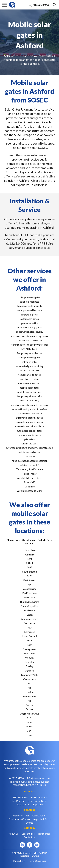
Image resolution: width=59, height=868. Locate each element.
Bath (29, 645)
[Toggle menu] (4, 5)
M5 (29, 701)
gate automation (29, 323)
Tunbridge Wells (30, 675)
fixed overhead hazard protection (30, 461)
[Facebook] (30, 845)
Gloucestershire (29, 619)
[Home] (12, 3)
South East (30, 653)
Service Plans (23, 804)
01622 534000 (39, 5)
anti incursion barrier (30, 452)
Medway (29, 658)
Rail (28, 816)
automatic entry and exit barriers (30, 409)
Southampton (30, 572)
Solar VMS (29, 482)
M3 (29, 628)
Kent (29, 559)
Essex (29, 615)
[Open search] (54, 5)
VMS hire (30, 486)
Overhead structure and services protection (29, 448)
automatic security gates (29, 418)
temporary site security (29, 396)
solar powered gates (29, 297)
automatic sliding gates (29, 327)
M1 (29, 683)
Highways (18, 816)
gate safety (29, 439)
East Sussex (29, 580)
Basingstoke (30, 649)
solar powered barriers (30, 310)
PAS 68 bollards (29, 349)
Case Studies (28, 834)
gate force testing (30, 379)
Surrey (30, 705)
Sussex (30, 709)
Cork (29, 731)
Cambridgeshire (29, 606)
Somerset (29, 632)
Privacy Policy (19, 861)
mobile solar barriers (29, 383)
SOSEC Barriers (39, 798)
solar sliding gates (29, 302)
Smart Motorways (29, 714)
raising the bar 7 (30, 443)
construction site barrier (30, 340)
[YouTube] (37, 845)
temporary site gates (30, 375)
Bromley (29, 662)
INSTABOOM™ (20, 798)
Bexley (29, 666)
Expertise (38, 804)
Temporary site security (30, 306)
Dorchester (30, 623)
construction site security (29, 332)
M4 (29, 584)
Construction (39, 816)
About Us (14, 834)
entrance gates (29, 362)
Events (30, 823)
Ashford (30, 671)
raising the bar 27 (29, 465)
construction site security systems (30, 336)
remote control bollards (29, 413)
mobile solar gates (30, 388)
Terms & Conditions (37, 861)
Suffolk (30, 563)
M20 (30, 576)
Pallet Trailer (29, 474)
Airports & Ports (42, 819)
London (29, 692)
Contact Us (29, 837)
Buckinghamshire (29, 602)
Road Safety (18, 801)
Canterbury (29, 679)
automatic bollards (30, 370)
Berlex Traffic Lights (37, 801)
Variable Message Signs (29, 478)
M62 (30, 567)
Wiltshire (29, 554)
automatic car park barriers (30, 422)
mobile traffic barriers (29, 392)
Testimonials (44, 834)
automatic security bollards (30, 426)
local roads (29, 610)
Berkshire (29, 597)
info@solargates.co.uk (39, 778)
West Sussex (30, 589)
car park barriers (29, 315)
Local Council (30, 636)
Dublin (30, 726)
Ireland (30, 722)
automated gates (30, 319)
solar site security (30, 400)
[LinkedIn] (22, 845)
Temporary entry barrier (30, 353)
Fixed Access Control (19, 819)
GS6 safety (29, 456)
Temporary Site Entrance (29, 469)
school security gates (30, 435)
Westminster (29, 696)
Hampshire (30, 550)
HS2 (30, 640)
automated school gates (30, 431)
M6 (29, 688)
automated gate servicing (30, 366)
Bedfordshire (29, 593)
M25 (30, 718)
